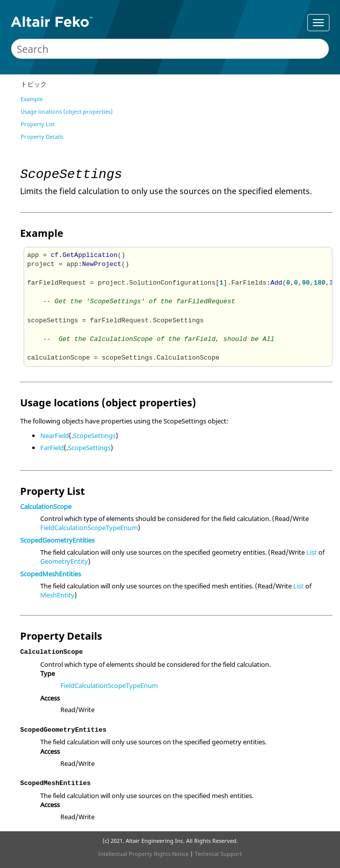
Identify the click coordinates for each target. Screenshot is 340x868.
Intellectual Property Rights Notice (143, 854)
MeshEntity (57, 595)
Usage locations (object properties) (67, 111)
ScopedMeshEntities (51, 574)
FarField (52, 448)
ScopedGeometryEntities (57, 540)
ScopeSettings (94, 436)
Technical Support (218, 854)
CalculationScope (46, 506)
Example (32, 99)
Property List (38, 124)
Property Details (42, 137)
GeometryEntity (64, 561)
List (312, 552)
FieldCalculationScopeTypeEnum (89, 528)
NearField (55, 436)
